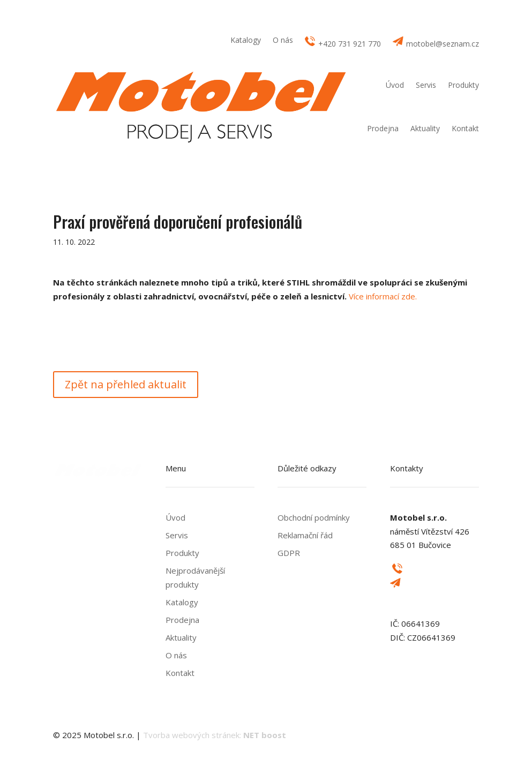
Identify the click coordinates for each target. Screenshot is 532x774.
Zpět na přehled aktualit (126, 384)
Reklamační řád (305, 535)
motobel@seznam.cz (436, 43)
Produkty (463, 85)
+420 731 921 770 (343, 43)
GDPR (289, 553)
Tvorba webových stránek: (215, 735)
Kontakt (465, 128)
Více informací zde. (383, 296)
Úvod (395, 85)
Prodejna (383, 128)
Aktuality (425, 128)
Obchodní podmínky (314, 517)
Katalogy (246, 41)
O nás (283, 41)
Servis (426, 85)
